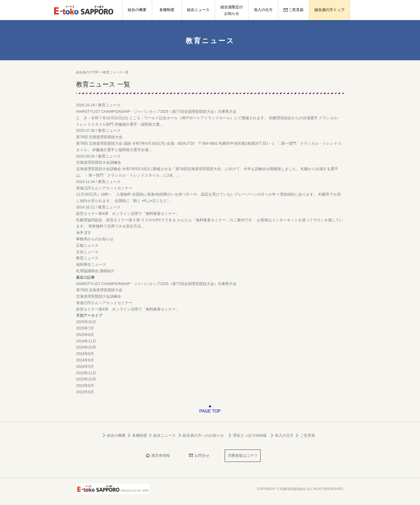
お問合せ (202, 455)
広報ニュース (87, 245)
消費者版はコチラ (243, 455)
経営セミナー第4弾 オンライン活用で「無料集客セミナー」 (128, 309)
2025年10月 (86, 322)
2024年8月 (85, 354)
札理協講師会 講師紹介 (95, 271)
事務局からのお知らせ (95, 239)
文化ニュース (87, 252)
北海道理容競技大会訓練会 (99, 296)
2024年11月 (86, 341)
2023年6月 (85, 386)
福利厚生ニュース (91, 264)
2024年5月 (85, 366)
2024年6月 (85, 360)
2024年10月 (86, 347)
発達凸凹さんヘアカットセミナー (104, 303)
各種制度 (167, 10)
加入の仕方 (263, 10)
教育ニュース (87, 258)
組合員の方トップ (329, 10)
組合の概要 (137, 10)
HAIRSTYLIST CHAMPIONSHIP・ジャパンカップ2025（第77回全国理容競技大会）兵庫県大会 (156, 284)
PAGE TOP (210, 411)
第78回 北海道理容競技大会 (99, 290)
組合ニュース (198, 10)
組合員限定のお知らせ (232, 10)
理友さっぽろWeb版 (250, 435)
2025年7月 (85, 328)
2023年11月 (86, 373)
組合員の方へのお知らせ (203, 435)
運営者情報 (160, 455)
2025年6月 (85, 335)
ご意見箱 (294, 10)
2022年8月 (85, 392)
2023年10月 (86, 379)
